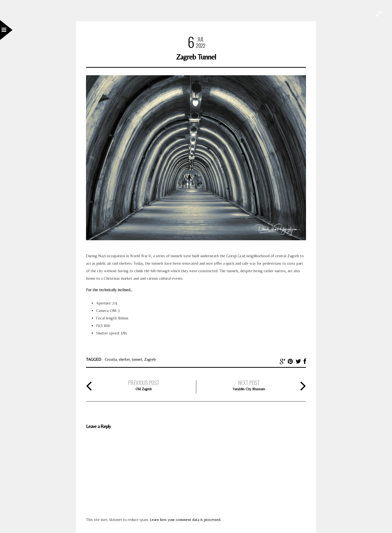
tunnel (137, 359)
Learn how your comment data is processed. (185, 520)
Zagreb (150, 359)
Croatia (111, 359)
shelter (124, 359)
